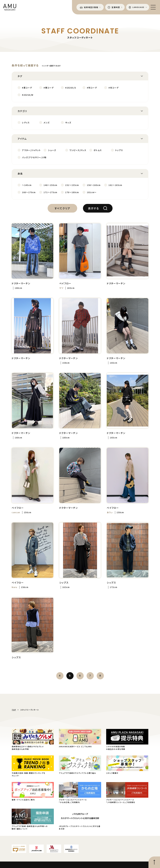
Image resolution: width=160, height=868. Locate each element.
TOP (14, 710)
